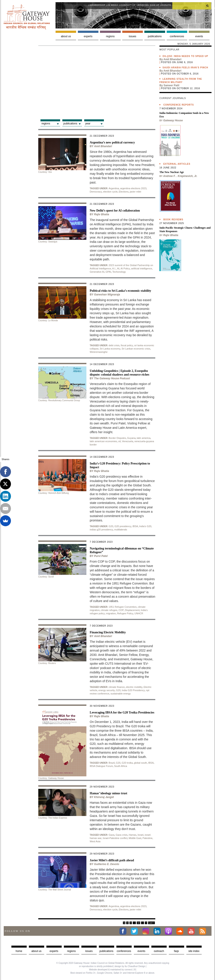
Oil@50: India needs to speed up (185, 56)
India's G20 (145, 526)
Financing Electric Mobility (108, 632)
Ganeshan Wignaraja (107, 295)
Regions (110, 36)
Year (88, 124)
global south (141, 763)
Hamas (133, 835)
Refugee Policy (125, 613)
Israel (141, 835)
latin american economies (103, 441)
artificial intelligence (141, 268)
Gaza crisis (122, 835)
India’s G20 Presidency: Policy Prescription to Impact (120, 465)
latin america (143, 438)
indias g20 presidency (101, 530)
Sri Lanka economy (110, 349)
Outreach (159, 951)
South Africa (121, 766)
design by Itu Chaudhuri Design (130, 966)
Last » (151, 923)
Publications (155, 36)
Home (19, 951)
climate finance (117, 687)
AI (118, 268)
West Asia (95, 841)
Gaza (112, 835)
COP (121, 610)
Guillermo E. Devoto (107, 864)
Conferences (177, 36)
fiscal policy (127, 345)
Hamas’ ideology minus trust (108, 793)
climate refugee (109, 610)
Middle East (135, 838)
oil (120, 441)
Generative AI (97, 272)
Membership (98, 5)
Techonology (119, 272)
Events (199, 36)
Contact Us (128, 5)
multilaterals (121, 530)
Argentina (114, 188)
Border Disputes (117, 438)
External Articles (177, 164)
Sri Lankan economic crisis (136, 349)
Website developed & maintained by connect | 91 (113, 970)
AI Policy (125, 268)
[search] (192, 6)
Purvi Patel (101, 556)
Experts (88, 36)
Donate (167, 5)
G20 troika (127, 763)
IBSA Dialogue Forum (101, 766)
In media (113, 5)
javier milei (135, 192)
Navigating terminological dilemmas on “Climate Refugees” (122, 550)
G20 (111, 526)
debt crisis (114, 345)
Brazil (112, 763)
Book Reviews (173, 220)
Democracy (96, 192)
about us (36, 951)
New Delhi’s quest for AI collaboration (115, 211)
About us (66, 36)
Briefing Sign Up (149, 5)
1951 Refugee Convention (123, 607)
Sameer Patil (171, 85)
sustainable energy (121, 694)
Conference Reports (179, 105)
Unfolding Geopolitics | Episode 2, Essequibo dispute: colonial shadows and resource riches (119, 373)
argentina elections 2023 (133, 188)
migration (111, 613)
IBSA (135, 526)
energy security (107, 690)
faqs (176, 951)
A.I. (114, 268)
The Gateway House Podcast (112, 378)
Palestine (147, 838)
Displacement (132, 610)
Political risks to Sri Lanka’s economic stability (120, 291)
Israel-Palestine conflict (115, 838)
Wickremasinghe (99, 352)
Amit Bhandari (103, 146)
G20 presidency (123, 526)
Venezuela (127, 441)
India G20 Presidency (133, 690)
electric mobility (134, 687)
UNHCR (139, 613)
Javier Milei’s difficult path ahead (112, 860)
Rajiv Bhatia (102, 214)
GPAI (108, 272)
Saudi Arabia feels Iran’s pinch (185, 68)
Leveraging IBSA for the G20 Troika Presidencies (122, 712)
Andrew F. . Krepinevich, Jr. (180, 176)
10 (138, 923)
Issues (133, 36)
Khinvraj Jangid (104, 797)
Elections (124, 192)
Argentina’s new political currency (112, 142)
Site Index (194, 951)
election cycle (110, 192)
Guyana (131, 438)
